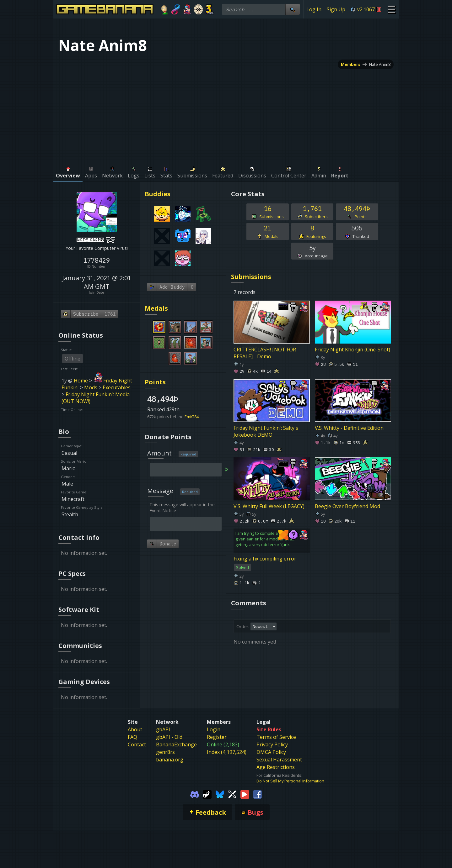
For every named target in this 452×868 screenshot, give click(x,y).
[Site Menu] (391, 9)
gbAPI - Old (169, 737)
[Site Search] (293, 9)
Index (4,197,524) (227, 752)
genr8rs (165, 752)
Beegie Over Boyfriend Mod (347, 506)
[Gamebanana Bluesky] (220, 794)
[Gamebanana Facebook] (257, 794)
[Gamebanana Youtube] (245, 794)
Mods (91, 387)
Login (214, 729)
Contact (137, 744)
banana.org (170, 760)
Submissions (251, 277)
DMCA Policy (271, 752)
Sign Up (336, 9)
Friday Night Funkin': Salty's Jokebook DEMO (266, 431)
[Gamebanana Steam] (207, 794)
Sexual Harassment (279, 760)
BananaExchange (176, 744)
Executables (117, 387)
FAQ (132, 737)
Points (155, 382)
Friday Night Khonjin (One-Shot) (352, 350)
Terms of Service (276, 737)
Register (217, 737)
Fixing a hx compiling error (265, 559)
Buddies (158, 194)
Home (81, 381)
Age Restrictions (276, 767)
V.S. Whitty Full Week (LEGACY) (269, 506)
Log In (314, 9)
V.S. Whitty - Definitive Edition (349, 428)
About (135, 729)
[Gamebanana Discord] (195, 794)
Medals (156, 308)
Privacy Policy (272, 744)
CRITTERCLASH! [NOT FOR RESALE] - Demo (265, 353)
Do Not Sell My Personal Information (290, 781)
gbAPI (163, 729)
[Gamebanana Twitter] (232, 794)
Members (351, 64)
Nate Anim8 (380, 64)
